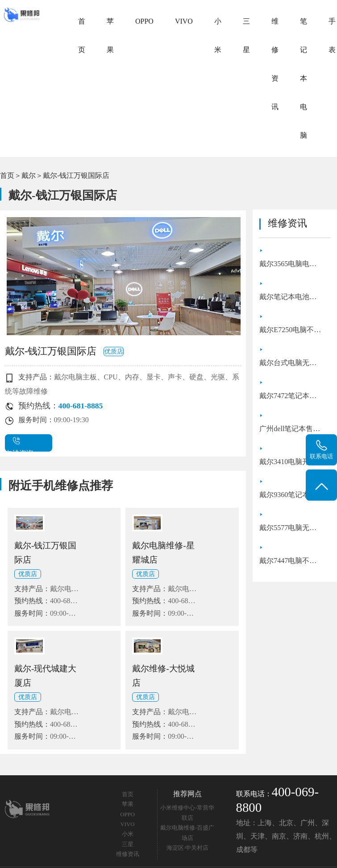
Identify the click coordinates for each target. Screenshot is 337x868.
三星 (246, 35)
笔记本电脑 (304, 78)
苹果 (110, 35)
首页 (82, 35)
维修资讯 (275, 64)
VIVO (184, 21)
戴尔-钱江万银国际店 (76, 175)
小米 (218, 35)
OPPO (144, 21)
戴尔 (29, 175)
